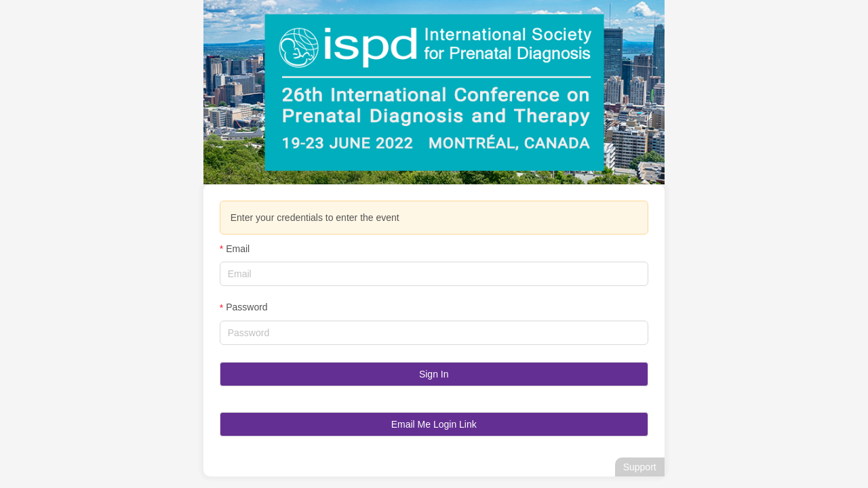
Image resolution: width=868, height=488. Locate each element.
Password (246, 307)
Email (238, 249)
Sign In (434, 374)
